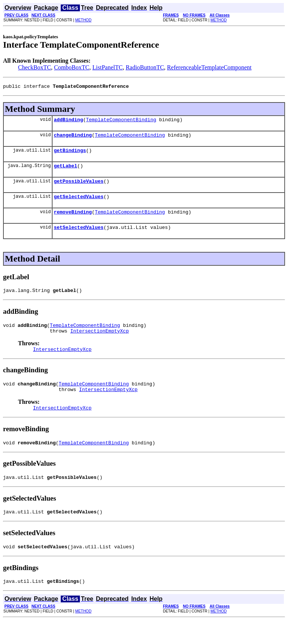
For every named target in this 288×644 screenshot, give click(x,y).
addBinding (68, 122)
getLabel (65, 171)
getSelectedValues (79, 204)
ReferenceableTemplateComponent (209, 67)
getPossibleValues (79, 188)
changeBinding (73, 138)
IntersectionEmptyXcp (99, 344)
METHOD (83, 20)
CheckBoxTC (34, 67)
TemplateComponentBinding (121, 122)
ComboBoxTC (72, 67)
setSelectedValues (79, 237)
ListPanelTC (107, 67)
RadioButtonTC (145, 67)
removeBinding (73, 221)
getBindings (70, 155)
